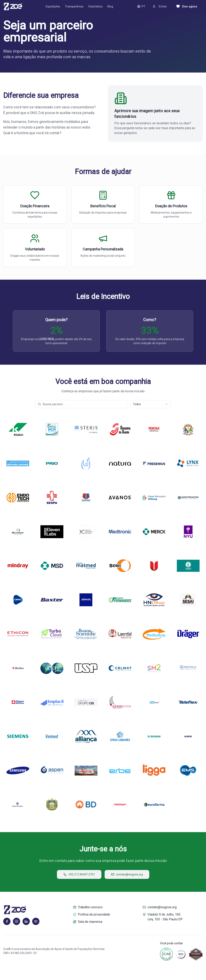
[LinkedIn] (26, 921)
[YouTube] (36, 921)
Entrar (160, 6)
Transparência (74, 6)
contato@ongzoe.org (127, 874)
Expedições (53, 6)
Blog (110, 6)
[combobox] (150, 404)
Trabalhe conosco (88, 907)
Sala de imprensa (88, 922)
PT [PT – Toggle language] (141, 6)
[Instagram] (16, 921)
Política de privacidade (92, 914)
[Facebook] (7, 921)
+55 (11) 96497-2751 (79, 874)
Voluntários (95, 6)
